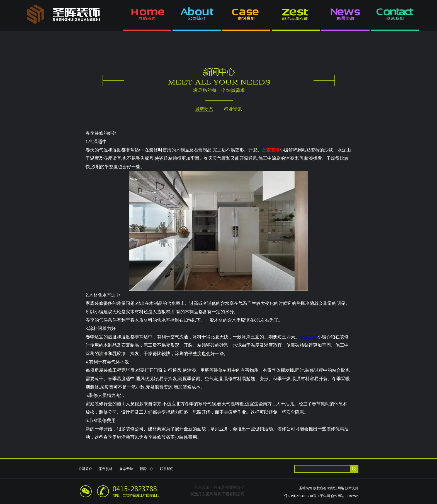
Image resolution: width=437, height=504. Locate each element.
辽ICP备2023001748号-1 (302, 496)
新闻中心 (146, 469)
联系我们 (167, 469)
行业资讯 (233, 109)
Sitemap (353, 496)
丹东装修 (309, 337)
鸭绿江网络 (336, 488)
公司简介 (85, 469)
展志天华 (126, 469)
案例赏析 (106, 469)
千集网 (325, 496)
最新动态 (204, 109)
